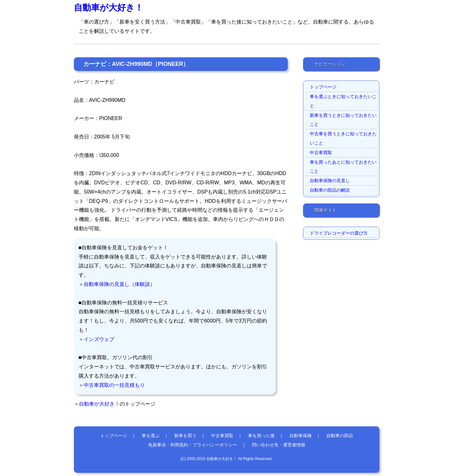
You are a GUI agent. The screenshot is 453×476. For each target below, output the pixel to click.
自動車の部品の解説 (330, 190)
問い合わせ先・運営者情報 (279, 445)
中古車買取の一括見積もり (114, 385)
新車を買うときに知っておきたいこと (343, 120)
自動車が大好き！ (109, 7)
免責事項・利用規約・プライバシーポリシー (193, 445)
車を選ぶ (151, 436)
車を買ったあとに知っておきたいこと (343, 167)
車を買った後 (261, 436)
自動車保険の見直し (330, 181)
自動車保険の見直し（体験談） (119, 284)
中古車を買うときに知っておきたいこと (343, 138)
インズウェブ (99, 339)
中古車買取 (321, 153)
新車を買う (185, 436)
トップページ (323, 87)
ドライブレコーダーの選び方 (339, 233)
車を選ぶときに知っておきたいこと (343, 101)
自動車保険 (301, 436)
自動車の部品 (340, 436)
